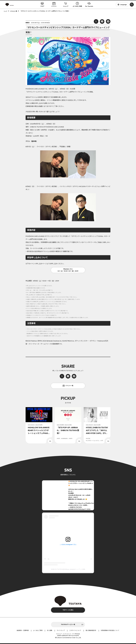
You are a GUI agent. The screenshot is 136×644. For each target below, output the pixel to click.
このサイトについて (75, 630)
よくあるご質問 (77, 5)
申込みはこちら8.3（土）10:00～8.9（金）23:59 (68, 270)
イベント (54, 5)
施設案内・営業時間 (23, 630)
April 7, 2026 (86, 509)
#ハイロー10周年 (82, 505)
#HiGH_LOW (72, 505)
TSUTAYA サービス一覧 (68, 624)
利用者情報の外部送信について (110, 630)
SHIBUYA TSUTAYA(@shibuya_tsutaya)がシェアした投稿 (68, 569)
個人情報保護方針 (91, 630)
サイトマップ (61, 630)
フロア (42, 5)
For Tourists (89, 5)
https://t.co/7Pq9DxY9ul (86, 503)
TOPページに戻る (68, 610)
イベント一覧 (68, 386)
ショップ (66, 5)
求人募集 (50, 630)
